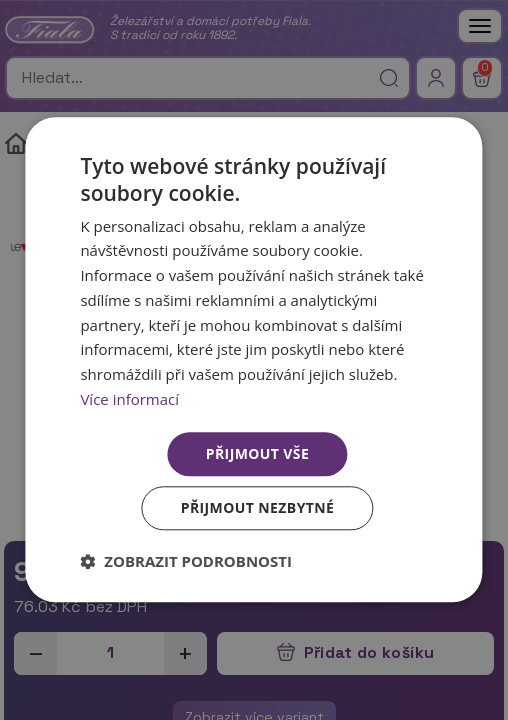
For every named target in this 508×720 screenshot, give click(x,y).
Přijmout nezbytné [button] (258, 508)
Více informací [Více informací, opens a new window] (129, 399)
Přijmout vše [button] (257, 453)
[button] (186, 562)
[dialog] (253, 359)
